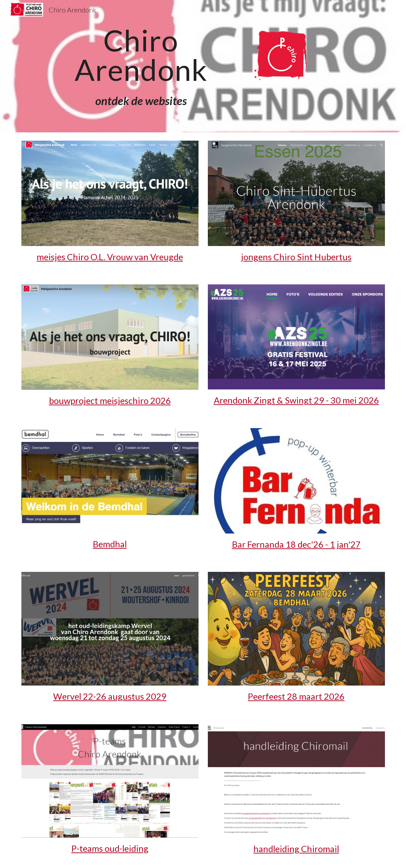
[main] (141, 55)
